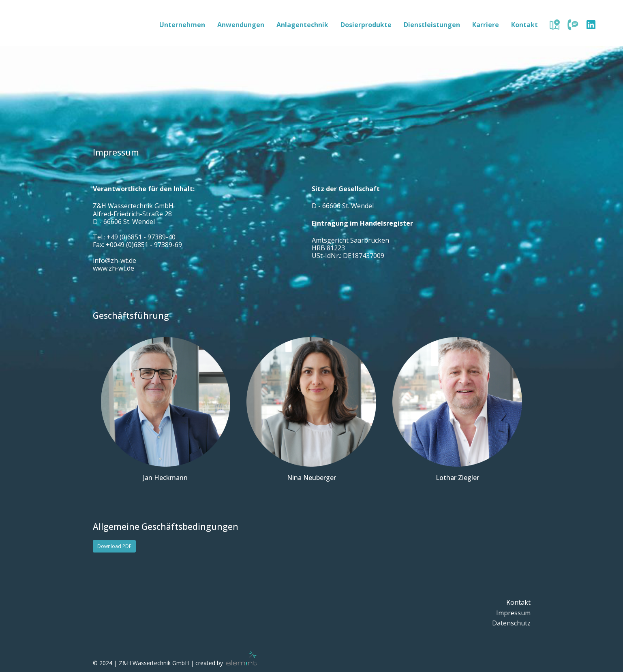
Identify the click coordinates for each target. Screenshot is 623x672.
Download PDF (114, 546)
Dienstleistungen (432, 25)
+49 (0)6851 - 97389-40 (141, 237)
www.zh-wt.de (113, 268)
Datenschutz (511, 623)
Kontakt (525, 25)
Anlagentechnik (302, 25)
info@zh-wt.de (115, 261)
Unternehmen (182, 25)
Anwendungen (241, 25)
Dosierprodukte (366, 25)
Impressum (513, 613)
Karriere (486, 25)
